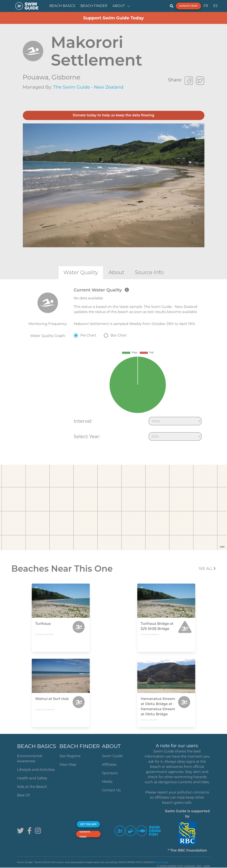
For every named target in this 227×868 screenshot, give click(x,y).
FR (206, 6)
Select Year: (87, 436)
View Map (68, 765)
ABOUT (119, 6)
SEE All (207, 569)
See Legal (162, 862)
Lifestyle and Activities (36, 770)
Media (107, 782)
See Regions (70, 756)
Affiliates (109, 765)
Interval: (83, 421)
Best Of (23, 795)
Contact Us (111, 790)
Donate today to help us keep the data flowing (113, 115)
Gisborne (66, 77)
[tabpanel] (113, 365)
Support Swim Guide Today (113, 18)
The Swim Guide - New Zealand (88, 87)
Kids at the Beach (32, 787)
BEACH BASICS (62, 6)
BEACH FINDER (94, 6)
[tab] (81, 272)
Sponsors (110, 773)
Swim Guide (112, 756)
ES (215, 6)
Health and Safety (32, 778)
